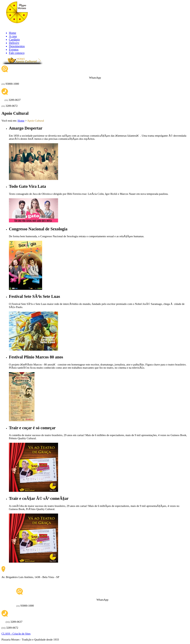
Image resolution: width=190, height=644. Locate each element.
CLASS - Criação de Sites (16, 634)
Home (21, 121)
